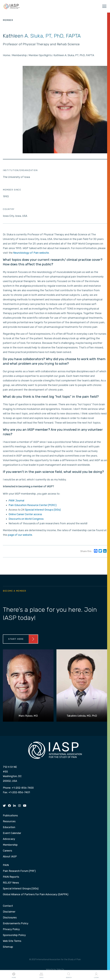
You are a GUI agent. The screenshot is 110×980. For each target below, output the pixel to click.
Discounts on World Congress (26, 519)
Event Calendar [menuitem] (12, 833)
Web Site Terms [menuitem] (12, 941)
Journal (16, 501)
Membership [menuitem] (10, 845)
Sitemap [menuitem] (8, 947)
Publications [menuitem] (10, 816)
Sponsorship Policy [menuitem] (14, 935)
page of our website (20, 535)
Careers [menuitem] (7, 851)
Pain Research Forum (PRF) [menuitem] (19, 871)
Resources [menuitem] (9, 822)
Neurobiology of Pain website (31, 253)
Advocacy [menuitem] (9, 839)
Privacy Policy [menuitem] (11, 929)
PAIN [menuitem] (6, 865)
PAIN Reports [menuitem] (11, 877)
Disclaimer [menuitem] (9, 912)
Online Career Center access (25, 514)
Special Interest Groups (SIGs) (43, 510)
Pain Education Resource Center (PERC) (33, 505)
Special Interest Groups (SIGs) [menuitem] (21, 889)
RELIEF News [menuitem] (11, 883)
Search (69, 975)
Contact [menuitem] (8, 906)
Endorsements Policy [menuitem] (16, 924)
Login (96, 975)
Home (14, 975)
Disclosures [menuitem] (10, 918)
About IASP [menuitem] (10, 857)
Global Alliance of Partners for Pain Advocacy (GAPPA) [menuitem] (36, 895)
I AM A (41, 975)
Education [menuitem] (9, 827)
